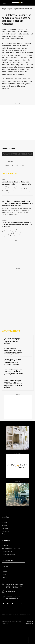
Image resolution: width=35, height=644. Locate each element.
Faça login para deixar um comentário (18, 154)
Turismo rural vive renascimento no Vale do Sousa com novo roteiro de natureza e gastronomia (13, 351)
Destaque (4, 199)
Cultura (4, 180)
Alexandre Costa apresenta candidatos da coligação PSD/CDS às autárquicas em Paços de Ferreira (13, 372)
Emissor (10, 162)
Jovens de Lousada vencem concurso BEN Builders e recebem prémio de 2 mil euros (17, 225)
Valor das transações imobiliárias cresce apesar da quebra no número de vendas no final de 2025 (17, 203)
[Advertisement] (17, 122)
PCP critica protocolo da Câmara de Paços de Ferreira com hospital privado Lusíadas (14, 341)
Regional (4, 8)
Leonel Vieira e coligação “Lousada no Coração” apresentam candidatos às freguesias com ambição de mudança (13, 384)
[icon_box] (14, 585)
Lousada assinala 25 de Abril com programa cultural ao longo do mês (16, 183)
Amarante (10, 8)
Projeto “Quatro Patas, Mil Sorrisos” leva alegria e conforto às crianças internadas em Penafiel (13, 362)
